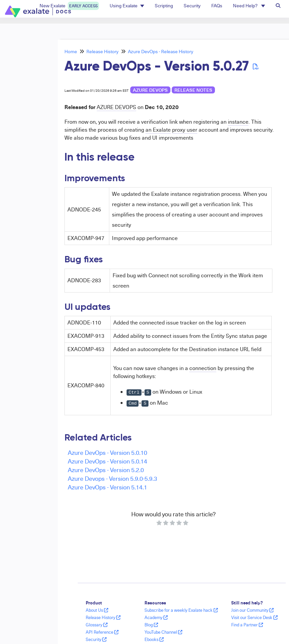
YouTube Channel (163, 632)
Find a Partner (247, 625)
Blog (151, 625)
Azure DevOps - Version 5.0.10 (107, 452)
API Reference (102, 632)
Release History (102, 51)
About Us (97, 610)
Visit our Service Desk (254, 617)
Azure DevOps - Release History (161, 51)
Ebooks (154, 639)
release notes (193, 90)
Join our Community (252, 610)
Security (96, 639)
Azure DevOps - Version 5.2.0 (106, 470)
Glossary (97, 625)
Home (71, 51)
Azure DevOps (150, 90)
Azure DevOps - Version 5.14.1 (107, 487)
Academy (156, 617)
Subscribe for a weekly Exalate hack (181, 610)
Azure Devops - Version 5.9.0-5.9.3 (112, 478)
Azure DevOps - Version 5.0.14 (107, 461)
